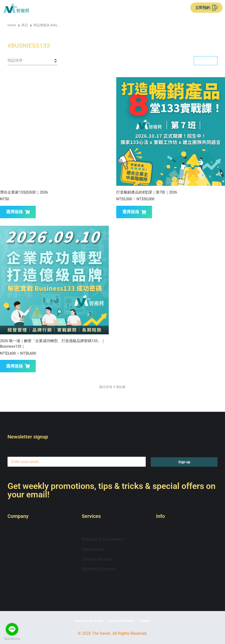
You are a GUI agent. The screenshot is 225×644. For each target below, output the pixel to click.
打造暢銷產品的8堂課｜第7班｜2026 (147, 192)
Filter (205, 61)
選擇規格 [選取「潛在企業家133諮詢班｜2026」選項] (18, 212)
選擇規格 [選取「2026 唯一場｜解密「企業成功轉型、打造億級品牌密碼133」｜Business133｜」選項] (18, 366)
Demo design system (89, 621)
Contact (144, 621)
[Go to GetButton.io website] (12, 639)
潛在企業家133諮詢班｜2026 (24, 192)
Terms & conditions (121, 621)
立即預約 (207, 8)
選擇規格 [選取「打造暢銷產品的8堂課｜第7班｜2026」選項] (134, 212)
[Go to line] (12, 629)
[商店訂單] (32, 61)
